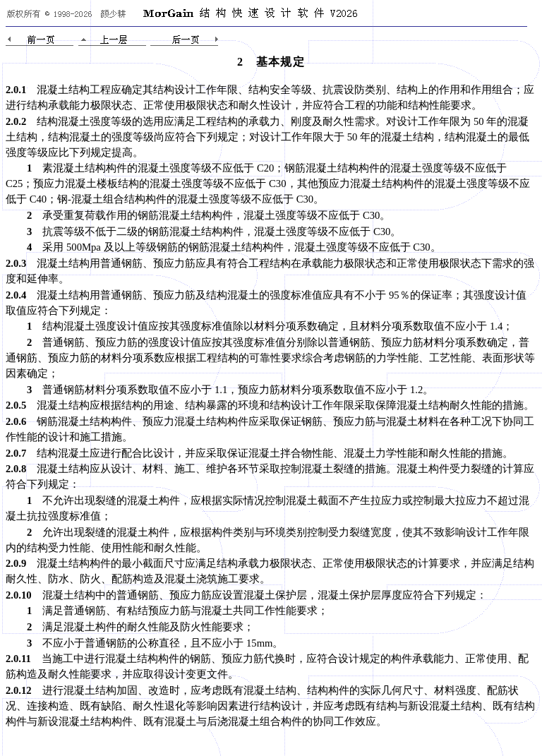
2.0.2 (16, 121)
